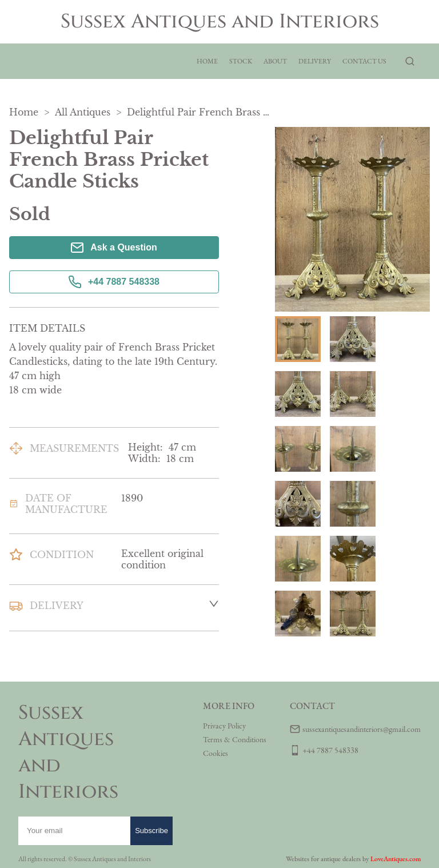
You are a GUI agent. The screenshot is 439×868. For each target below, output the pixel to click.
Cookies (215, 753)
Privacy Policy (224, 726)
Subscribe (151, 831)
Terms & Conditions (235, 739)
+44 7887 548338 (114, 282)
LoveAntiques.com (396, 859)
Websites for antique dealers (323, 859)
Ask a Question (114, 248)
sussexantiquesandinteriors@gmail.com (362, 729)
